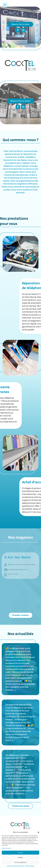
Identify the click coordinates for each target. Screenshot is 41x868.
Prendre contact (21, 615)
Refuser (21, 857)
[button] (38, 832)
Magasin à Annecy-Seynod (21, 101)
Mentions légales (30, 866)
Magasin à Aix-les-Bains (20, 24)
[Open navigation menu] (5, 5)
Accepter (20, 853)
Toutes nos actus (20, 806)
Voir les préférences (21, 862)
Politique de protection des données (16, 866)
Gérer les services (6, 848)
